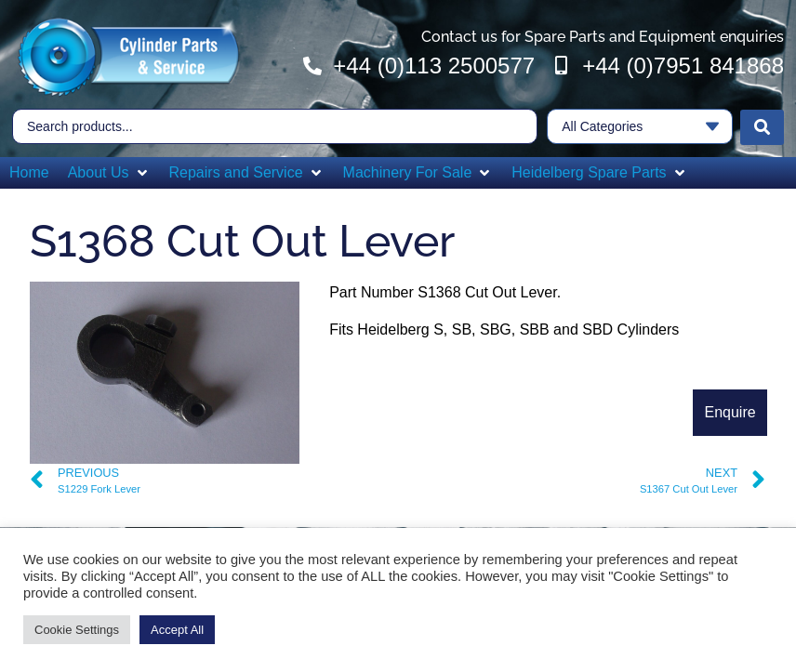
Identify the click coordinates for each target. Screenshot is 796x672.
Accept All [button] (177, 630)
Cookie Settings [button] (77, 630)
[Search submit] (762, 125)
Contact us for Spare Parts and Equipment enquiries (603, 37)
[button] (109, 171)
